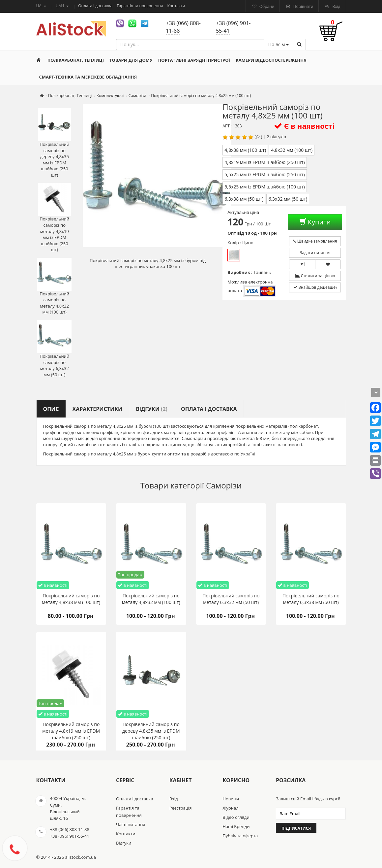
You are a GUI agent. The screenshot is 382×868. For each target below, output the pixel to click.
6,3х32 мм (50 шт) (288, 199)
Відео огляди (236, 817)
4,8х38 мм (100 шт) (245, 150)
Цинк (234, 255)
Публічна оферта (240, 836)
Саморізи (224, 485)
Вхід (336, 6)
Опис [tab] (51, 409)
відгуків (278, 137)
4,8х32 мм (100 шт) (292, 150)
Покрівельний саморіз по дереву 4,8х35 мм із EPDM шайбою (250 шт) (54, 143)
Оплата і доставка (96, 6)
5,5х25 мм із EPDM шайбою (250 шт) (264, 174)
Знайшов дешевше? (315, 287)
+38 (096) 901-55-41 (233, 27)
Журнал (230, 808)
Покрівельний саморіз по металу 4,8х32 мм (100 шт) (54, 286)
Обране (266, 6)
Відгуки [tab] (152, 409)
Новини (231, 799)
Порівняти (303, 6)
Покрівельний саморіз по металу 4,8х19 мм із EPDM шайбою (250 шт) (54, 218)
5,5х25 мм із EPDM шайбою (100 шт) (264, 187)
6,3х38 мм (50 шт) (244, 199)
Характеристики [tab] (98, 409)
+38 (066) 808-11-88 (183, 27)
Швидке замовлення (315, 241)
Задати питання (315, 253)
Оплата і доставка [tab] (209, 409)
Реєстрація (181, 808)
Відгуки (124, 843)
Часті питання (131, 824)
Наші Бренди (236, 826)
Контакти (176, 6)
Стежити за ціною (315, 276)
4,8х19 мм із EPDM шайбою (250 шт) (264, 162)
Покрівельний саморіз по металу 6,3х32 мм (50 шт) (54, 349)
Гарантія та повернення (140, 6)
